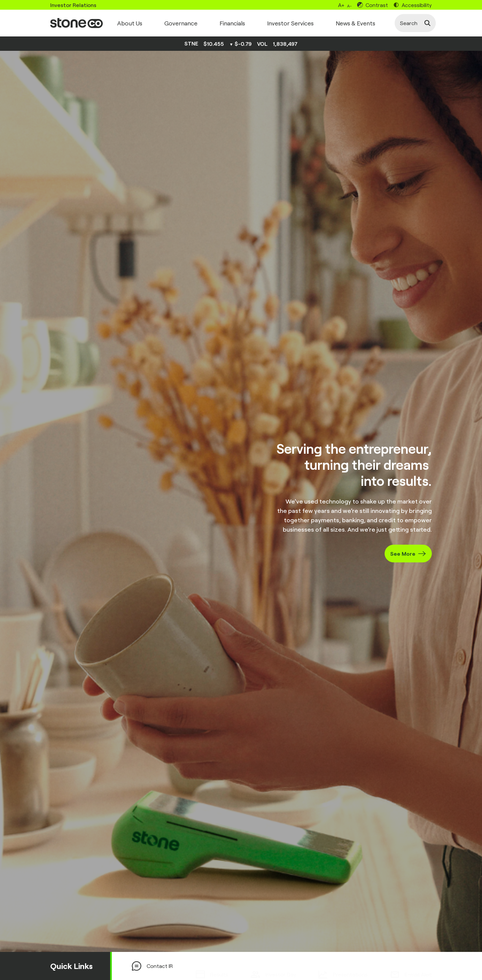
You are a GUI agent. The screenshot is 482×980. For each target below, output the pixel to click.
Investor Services (290, 23)
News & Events (355, 23)
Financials (232, 23)
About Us (130, 23)
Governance (181, 23)
